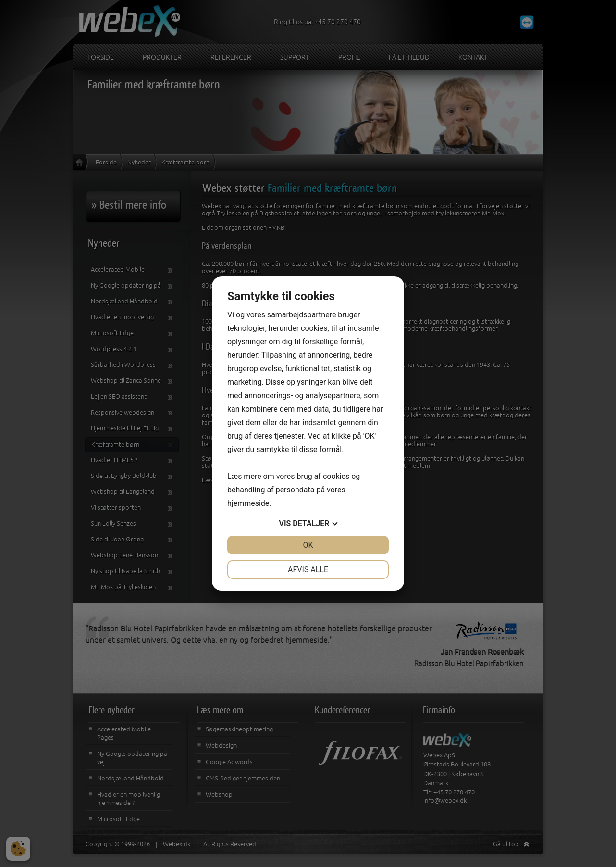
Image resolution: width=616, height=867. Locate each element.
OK (308, 545)
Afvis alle (308, 570)
